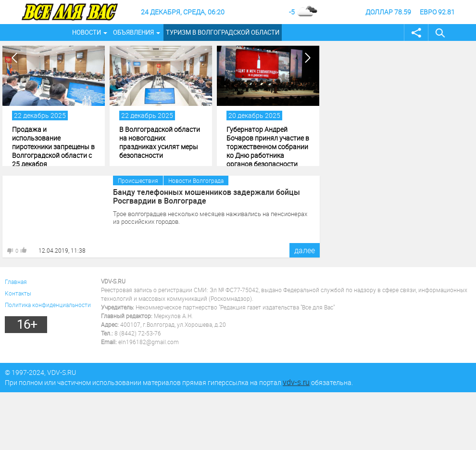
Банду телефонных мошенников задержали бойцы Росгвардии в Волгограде (207, 196)
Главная (16, 282)
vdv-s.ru (296, 382)
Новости (87, 32)
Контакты (18, 293)
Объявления (133, 32)
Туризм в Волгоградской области (223, 32)
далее (305, 250)
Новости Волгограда (196, 180)
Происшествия (138, 180)
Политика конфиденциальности (48, 305)
